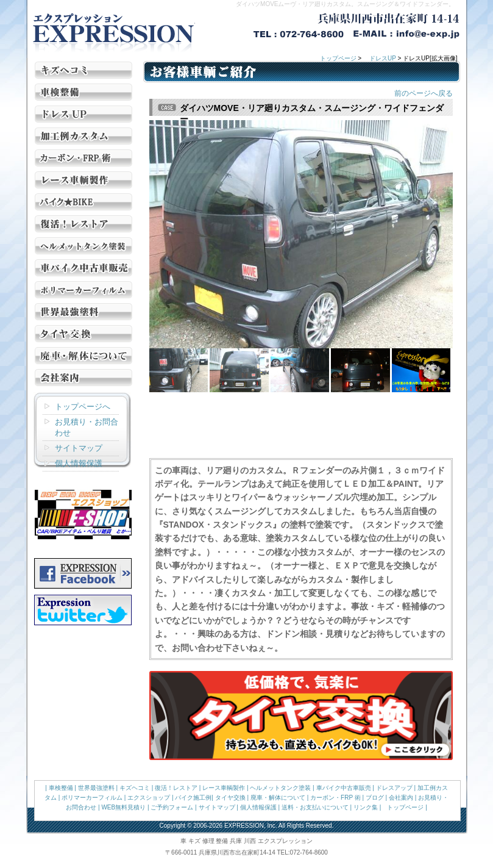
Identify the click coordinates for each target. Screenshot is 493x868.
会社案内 (83, 378)
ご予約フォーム (172, 807)
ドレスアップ (394, 788)
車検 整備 (83, 92)
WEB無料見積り (123, 807)
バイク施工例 (83, 202)
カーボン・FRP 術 (83, 158)
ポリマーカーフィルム (92, 798)
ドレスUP (383, 58)
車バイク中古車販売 (344, 788)
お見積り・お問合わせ (87, 427)
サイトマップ (79, 448)
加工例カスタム (83, 136)
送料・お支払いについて (315, 807)
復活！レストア (83, 224)
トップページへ (83, 407)
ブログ (375, 798)
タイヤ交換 (83, 334)
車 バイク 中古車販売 (83, 268)
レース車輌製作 (83, 180)
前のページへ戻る (424, 93)
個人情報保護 (79, 463)
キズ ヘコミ (83, 70)
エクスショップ (149, 798)
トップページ (338, 58)
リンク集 (366, 807)
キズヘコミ (135, 788)
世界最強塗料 (83, 312)
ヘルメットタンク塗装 (280, 788)
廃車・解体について (83, 356)
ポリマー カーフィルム (83, 290)
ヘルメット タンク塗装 (83, 246)
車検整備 (61, 788)
